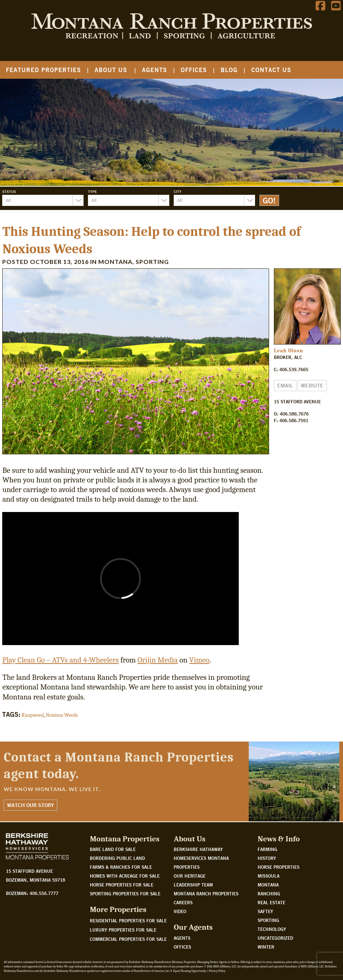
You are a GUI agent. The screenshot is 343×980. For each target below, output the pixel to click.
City (178, 191)
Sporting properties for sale (125, 893)
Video (180, 911)
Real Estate (271, 902)
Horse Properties (279, 867)
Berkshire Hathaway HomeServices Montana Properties (201, 858)
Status (9, 191)
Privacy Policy (217, 971)
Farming (267, 849)
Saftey (265, 911)
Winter (266, 947)
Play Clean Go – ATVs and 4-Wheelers (60, 660)
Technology (272, 929)
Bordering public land (117, 858)
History (267, 858)
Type (92, 191)
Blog (229, 70)
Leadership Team (193, 885)
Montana (115, 262)
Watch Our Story (30, 805)
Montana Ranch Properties (206, 893)
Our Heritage (190, 876)
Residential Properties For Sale (128, 920)
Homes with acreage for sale (125, 876)
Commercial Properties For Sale (128, 939)
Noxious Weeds (62, 715)
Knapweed (33, 715)
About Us (111, 70)
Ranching (269, 893)
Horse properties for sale (122, 885)
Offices (194, 70)
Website (312, 386)
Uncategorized (275, 938)
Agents (154, 70)
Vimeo (199, 660)
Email (285, 386)
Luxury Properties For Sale (123, 930)
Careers (183, 902)
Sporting (152, 262)
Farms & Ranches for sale (121, 867)
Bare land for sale (113, 849)
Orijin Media (158, 660)
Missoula (269, 876)
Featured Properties (43, 70)
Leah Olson (288, 351)
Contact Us (271, 70)
